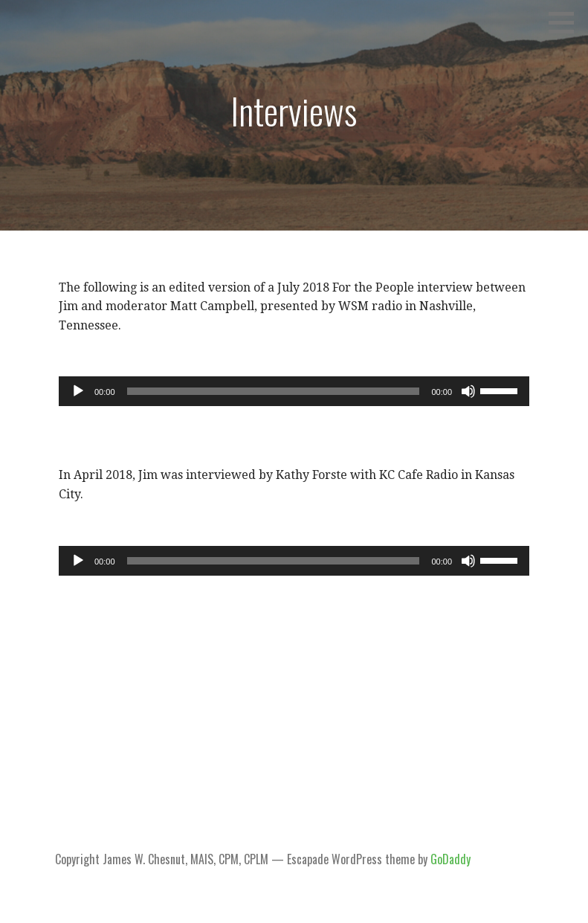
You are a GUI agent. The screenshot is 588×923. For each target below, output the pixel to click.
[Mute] (468, 391)
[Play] (78, 391)
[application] (294, 391)
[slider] (274, 391)
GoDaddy (450, 859)
